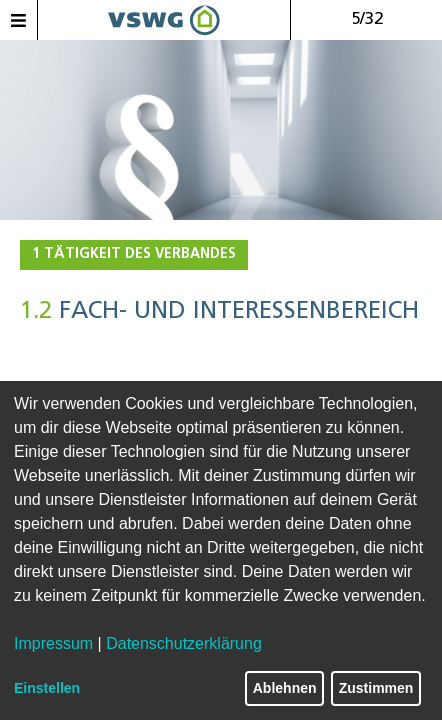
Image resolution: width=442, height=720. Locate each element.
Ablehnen (285, 688)
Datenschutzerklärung (184, 643)
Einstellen (47, 688)
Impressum (53, 643)
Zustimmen (376, 688)
